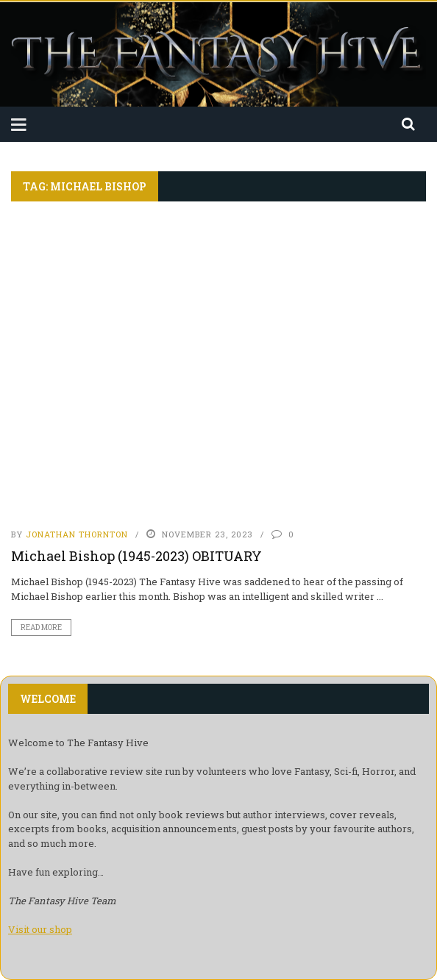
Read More (41, 627)
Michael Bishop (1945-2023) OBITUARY (136, 556)
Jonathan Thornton (77, 534)
